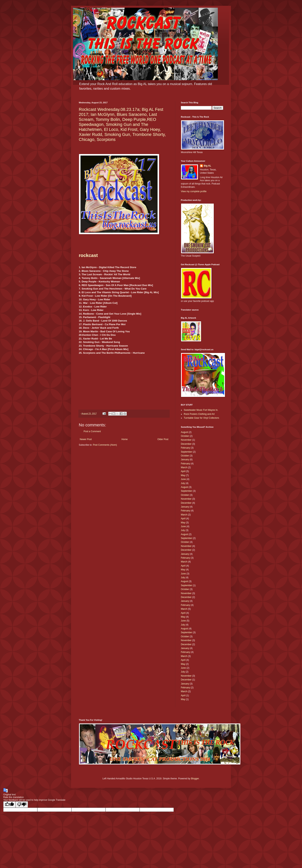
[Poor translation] (22, 804)
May (183, 475)
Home (125, 439)
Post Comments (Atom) (105, 445)
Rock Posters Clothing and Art (199, 414)
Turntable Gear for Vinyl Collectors (201, 418)
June (183, 479)
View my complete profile (194, 191)
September (187, 452)
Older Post (163, 439)
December (186, 444)
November (186, 440)
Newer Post (86, 439)
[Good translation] (9, 804)
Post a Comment (92, 431)
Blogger (195, 779)
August (184, 432)
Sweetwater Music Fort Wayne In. (201, 410)
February (185, 448)
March (184, 467)
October (185, 436)
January (185, 460)
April (183, 471)
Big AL (207, 166)
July (183, 483)
